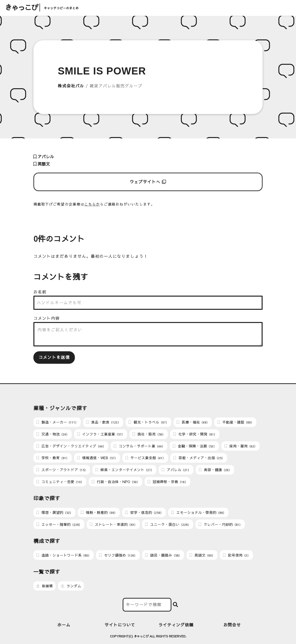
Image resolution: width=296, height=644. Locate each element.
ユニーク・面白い (168, 524)
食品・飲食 (103, 422)
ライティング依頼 (176, 625)
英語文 (42, 164)
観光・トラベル (148, 422)
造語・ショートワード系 (64, 555)
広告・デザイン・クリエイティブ (71, 446)
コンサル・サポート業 (139, 446)
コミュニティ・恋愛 (60, 482)
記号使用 (237, 555)
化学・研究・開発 (195, 434)
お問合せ (232, 625)
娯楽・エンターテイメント (124, 470)
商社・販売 (149, 434)
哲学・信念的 (144, 512)
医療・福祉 (193, 422)
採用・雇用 (241, 446)
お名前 (40, 292)
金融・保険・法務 (194, 446)
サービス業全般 (145, 458)
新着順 (45, 586)
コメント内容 (47, 318)
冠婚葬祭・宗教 (168, 482)
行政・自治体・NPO (116, 482)
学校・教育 (53, 458)
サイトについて (120, 625)
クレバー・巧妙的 (220, 524)
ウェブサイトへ (148, 182)
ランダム (71, 586)
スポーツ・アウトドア (62, 470)
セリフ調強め (118, 555)
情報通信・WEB (97, 458)
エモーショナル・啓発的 (198, 512)
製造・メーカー (57, 422)
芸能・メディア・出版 (199, 458)
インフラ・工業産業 (101, 434)
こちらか (92, 204)
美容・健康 (215, 470)
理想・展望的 (54, 512)
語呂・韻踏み (163, 555)
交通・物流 (53, 434)
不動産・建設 (235, 422)
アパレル (44, 157)
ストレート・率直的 (113, 524)
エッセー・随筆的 (59, 524)
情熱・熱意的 (99, 512)
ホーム (64, 625)
